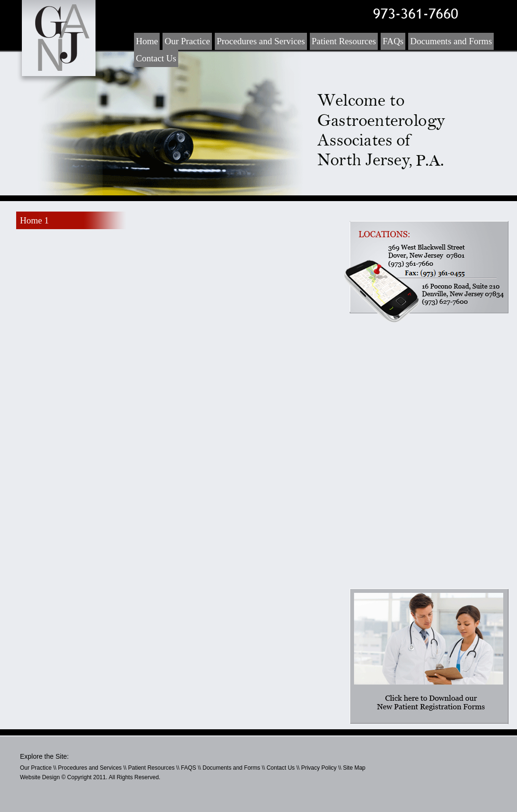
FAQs (393, 41)
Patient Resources (344, 41)
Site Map (354, 768)
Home (147, 41)
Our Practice (187, 41)
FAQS (189, 768)
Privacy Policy (319, 768)
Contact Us (156, 58)
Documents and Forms (451, 41)
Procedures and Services (261, 41)
